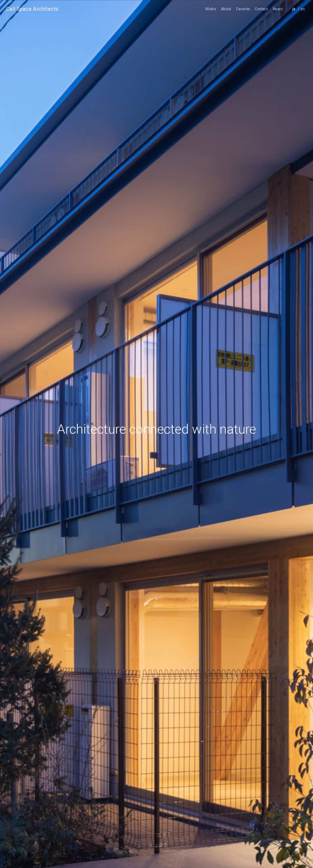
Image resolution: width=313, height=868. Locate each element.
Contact (261, 9)
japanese (295, 16)
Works (211, 9)
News (278, 9)
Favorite (243, 9)
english (303, 16)
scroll (156, 852)
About (226, 9)
